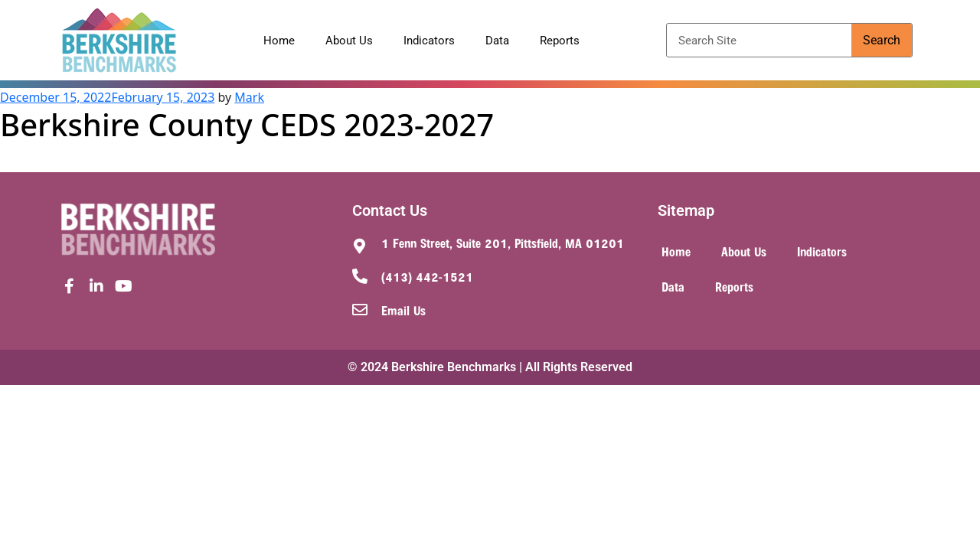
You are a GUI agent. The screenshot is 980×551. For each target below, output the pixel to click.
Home (279, 41)
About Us (349, 41)
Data (497, 41)
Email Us (403, 310)
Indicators (429, 41)
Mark (249, 97)
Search (882, 40)
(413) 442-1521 (427, 276)
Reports (560, 41)
